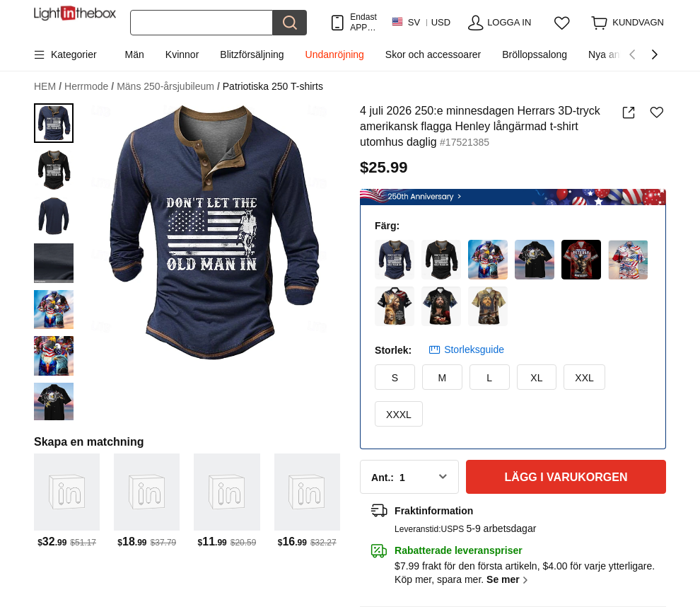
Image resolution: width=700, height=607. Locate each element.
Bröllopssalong (535, 54)
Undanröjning (335, 54)
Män (135, 54)
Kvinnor (182, 54)
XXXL (399, 415)
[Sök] (202, 23)
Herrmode (89, 87)
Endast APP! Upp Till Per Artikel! (363, 22)
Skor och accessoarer (433, 54)
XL (536, 378)
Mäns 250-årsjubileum (168, 87)
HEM (48, 87)
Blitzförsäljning (252, 54)
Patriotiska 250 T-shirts (273, 86)
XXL (584, 378)
